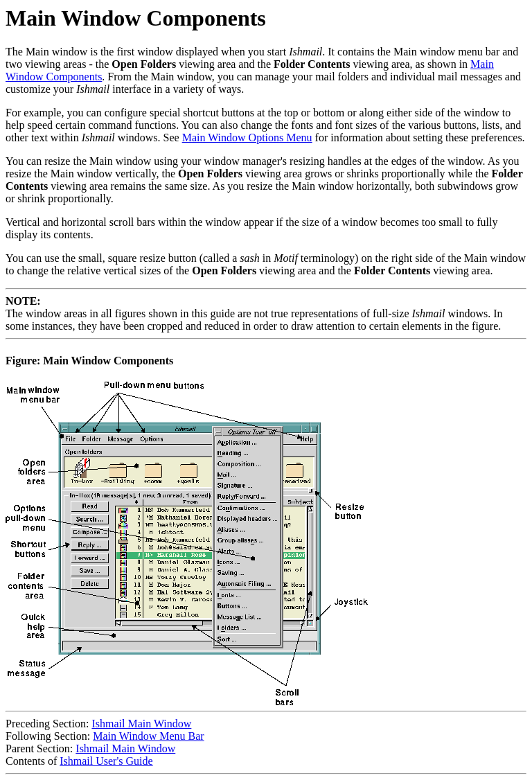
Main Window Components (136, 18)
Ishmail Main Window (141, 724)
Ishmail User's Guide (106, 761)
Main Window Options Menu (247, 138)
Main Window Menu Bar (148, 736)
